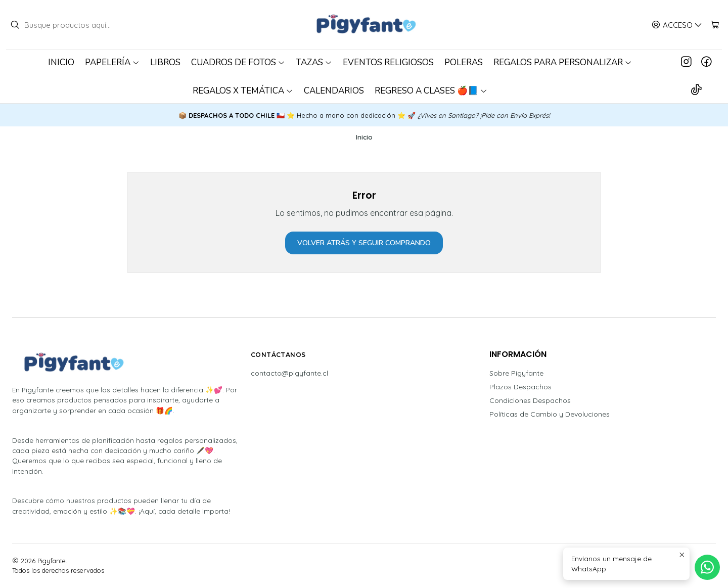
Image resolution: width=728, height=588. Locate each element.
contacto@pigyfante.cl (289, 373)
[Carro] (715, 25)
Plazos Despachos (520, 387)
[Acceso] (677, 25)
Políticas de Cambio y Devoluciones (550, 414)
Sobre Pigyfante (516, 373)
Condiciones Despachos (530, 400)
